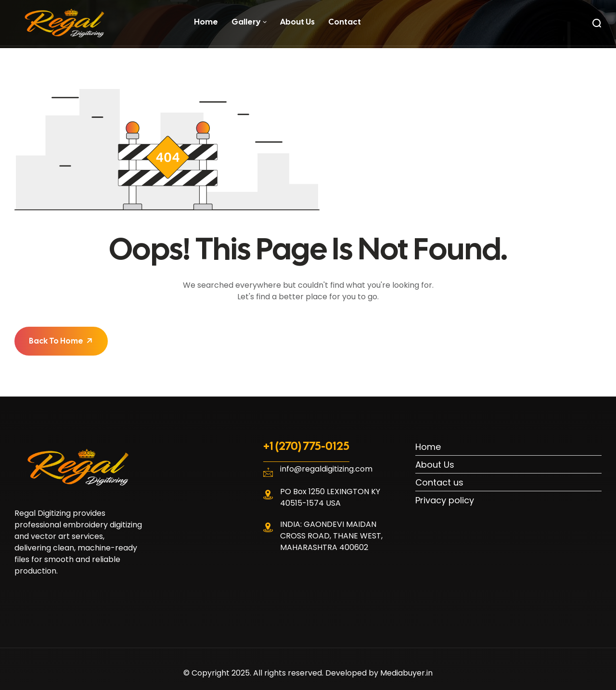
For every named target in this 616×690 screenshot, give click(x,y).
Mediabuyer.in (406, 673)
